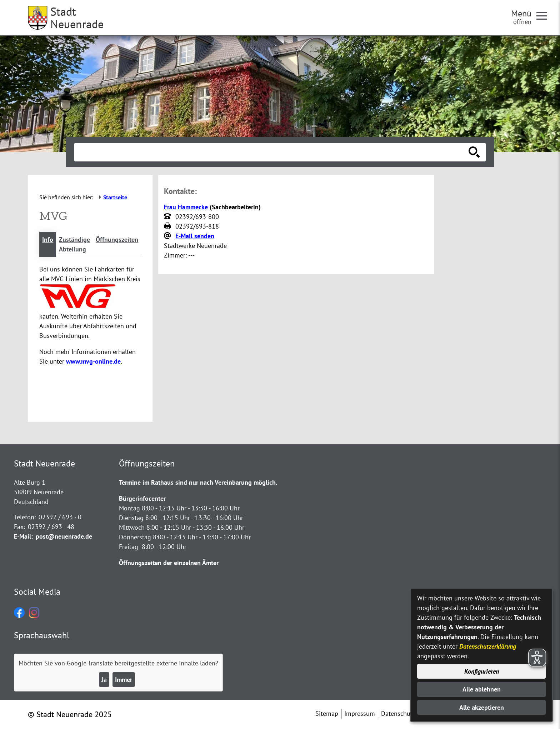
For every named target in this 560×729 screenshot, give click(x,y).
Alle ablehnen (482, 689)
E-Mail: (23, 536)
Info (48, 239)
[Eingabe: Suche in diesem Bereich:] (272, 152)
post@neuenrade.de (64, 536)
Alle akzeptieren (482, 707)
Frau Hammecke (186, 207)
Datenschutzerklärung (488, 646)
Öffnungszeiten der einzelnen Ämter (169, 563)
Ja (104, 680)
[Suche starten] (474, 152)
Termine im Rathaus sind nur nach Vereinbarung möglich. (198, 482)
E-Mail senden (195, 236)
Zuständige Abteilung (74, 244)
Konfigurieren (482, 671)
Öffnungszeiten (117, 239)
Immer (124, 680)
